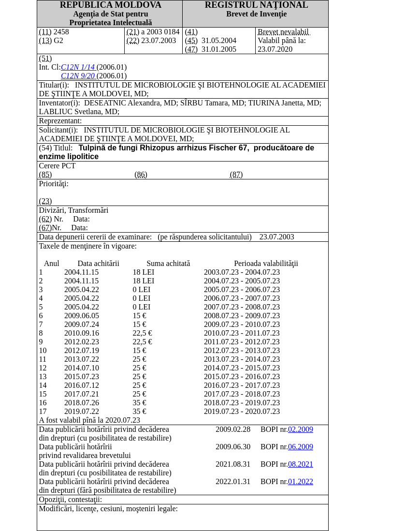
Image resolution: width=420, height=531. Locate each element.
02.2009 (301, 429)
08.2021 (301, 464)
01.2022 (301, 481)
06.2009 (301, 447)
